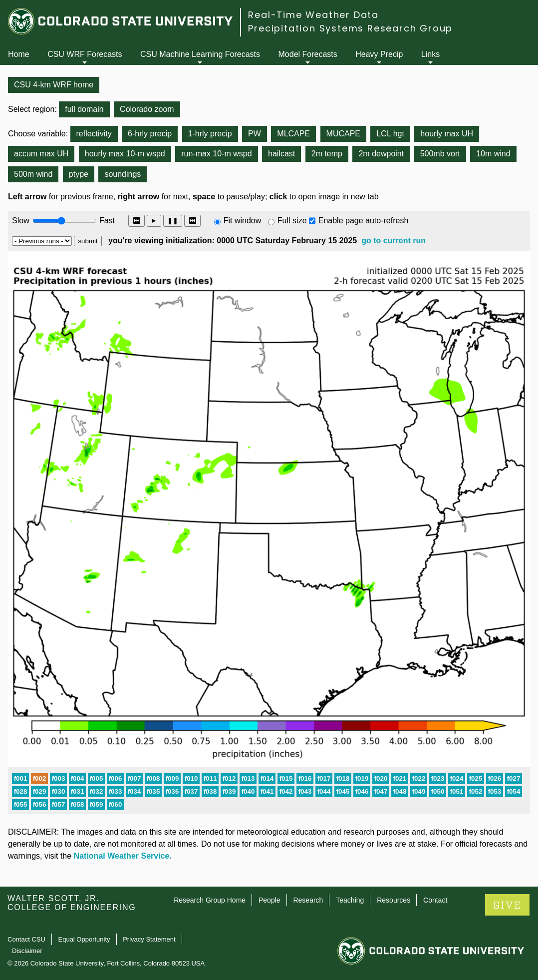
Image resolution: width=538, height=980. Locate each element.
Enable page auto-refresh (364, 221)
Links (430, 54)
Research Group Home (210, 900)
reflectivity (94, 134)
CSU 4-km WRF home (54, 85)
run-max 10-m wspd (216, 154)
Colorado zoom (147, 109)
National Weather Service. (123, 856)
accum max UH (41, 154)
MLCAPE (293, 134)
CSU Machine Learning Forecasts (200, 54)
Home (19, 54)
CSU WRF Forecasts (85, 54)
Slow (21, 221)
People (269, 900)
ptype (79, 174)
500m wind (33, 174)
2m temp (327, 154)
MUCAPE (343, 134)
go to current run (394, 241)
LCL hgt (390, 134)
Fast (106, 221)
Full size (292, 221)
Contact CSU (26, 939)
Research (308, 900)
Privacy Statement (149, 939)
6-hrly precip (150, 134)
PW (255, 134)
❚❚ (173, 221)
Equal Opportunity (84, 939)
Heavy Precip (379, 54)
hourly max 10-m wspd (125, 154)
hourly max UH (447, 134)
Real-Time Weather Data (313, 15)
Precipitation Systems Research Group (350, 28)
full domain (84, 109)
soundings (123, 174)
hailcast (281, 154)
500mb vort (440, 154)
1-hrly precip (210, 134)
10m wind (493, 154)
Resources (394, 900)
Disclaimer (27, 951)
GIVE (507, 905)
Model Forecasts (308, 54)
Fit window (243, 221)
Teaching (350, 900)
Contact (435, 900)
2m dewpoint (381, 154)
